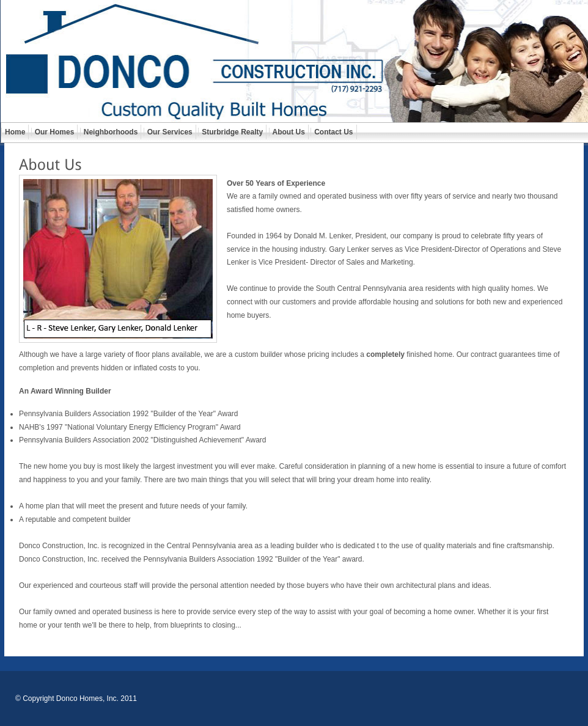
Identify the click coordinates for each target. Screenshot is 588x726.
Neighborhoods (111, 132)
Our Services (170, 132)
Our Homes (55, 132)
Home (15, 132)
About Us (289, 132)
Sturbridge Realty (232, 132)
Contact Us (333, 132)
